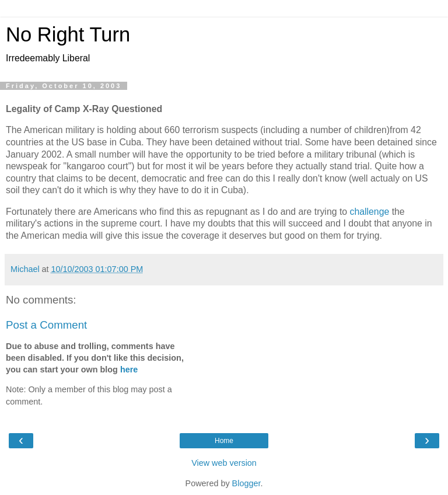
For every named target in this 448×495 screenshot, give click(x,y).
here (129, 369)
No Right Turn (68, 34)
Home (224, 441)
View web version (224, 463)
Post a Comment (46, 325)
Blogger (246, 483)
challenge (371, 212)
